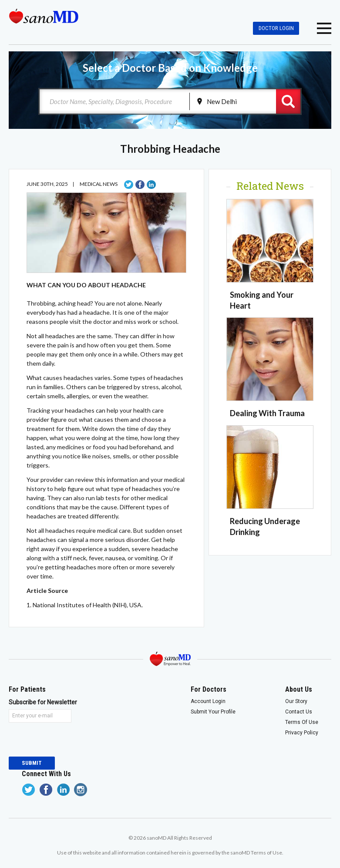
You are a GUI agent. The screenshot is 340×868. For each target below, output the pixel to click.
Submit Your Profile (213, 712)
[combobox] (115, 101)
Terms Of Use (302, 722)
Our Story (296, 701)
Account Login (208, 701)
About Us (299, 689)
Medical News (99, 184)
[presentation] (75, 740)
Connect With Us (46, 774)
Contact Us (299, 712)
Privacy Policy (302, 733)
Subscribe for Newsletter (40, 702)
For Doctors (209, 689)
